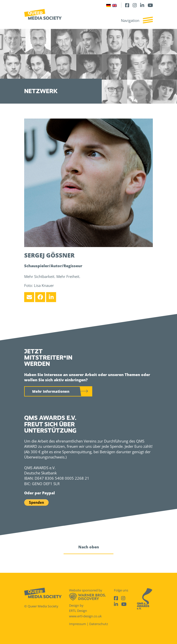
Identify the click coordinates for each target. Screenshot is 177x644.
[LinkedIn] (142, 5)
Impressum (78, 624)
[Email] (29, 297)
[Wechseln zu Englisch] (114, 5)
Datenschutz (99, 624)
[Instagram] (135, 5)
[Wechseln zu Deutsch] (108, 5)
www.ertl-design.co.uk (85, 616)
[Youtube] (150, 5)
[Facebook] (127, 5)
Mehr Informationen (51, 391)
